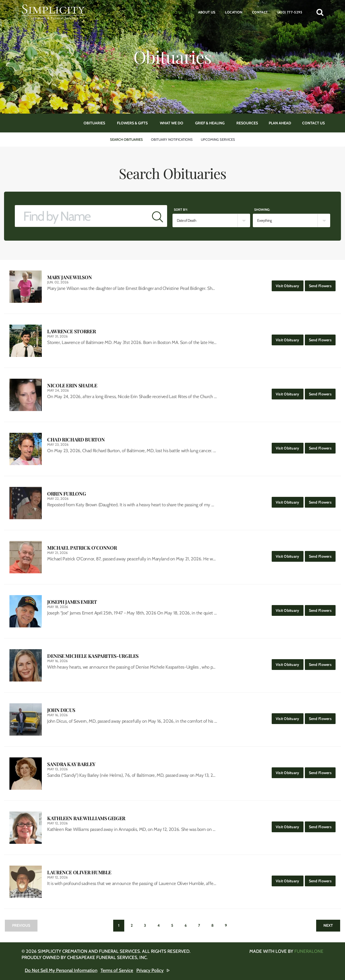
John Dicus (61, 710)
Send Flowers (322, 284)
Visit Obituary (290, 284)
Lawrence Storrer (71, 331)
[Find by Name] (82, 216)
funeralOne (309, 951)
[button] (320, 12)
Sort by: (181, 210)
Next (328, 925)
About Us (207, 12)
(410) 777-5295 (290, 12)
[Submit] (158, 216)
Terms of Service (117, 970)
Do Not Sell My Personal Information (61, 970)
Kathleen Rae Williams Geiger (86, 818)
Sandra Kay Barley (71, 764)
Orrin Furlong (66, 494)
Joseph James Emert (72, 602)
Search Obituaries (126, 139)
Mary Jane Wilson (69, 277)
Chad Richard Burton (76, 440)
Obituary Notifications (172, 139)
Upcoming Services (218, 139)
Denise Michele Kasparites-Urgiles (93, 656)
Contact (260, 12)
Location (234, 12)
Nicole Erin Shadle (72, 386)
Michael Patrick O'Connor (82, 548)
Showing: (262, 210)
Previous (21, 925)
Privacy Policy (150, 970)
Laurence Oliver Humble (79, 872)
